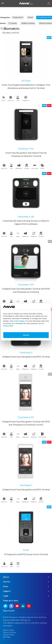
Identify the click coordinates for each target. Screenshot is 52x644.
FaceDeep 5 (26, 485)
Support (7, 591)
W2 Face (26, 81)
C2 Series (13, 23)
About (6, 577)
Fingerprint (18, 17)
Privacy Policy (8, 326)
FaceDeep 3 (26, 353)
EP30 (26, 550)
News (6, 586)
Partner (7, 582)
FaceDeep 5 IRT (26, 417)
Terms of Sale (8, 630)
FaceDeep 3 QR (26, 217)
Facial (30, 17)
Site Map (7, 637)
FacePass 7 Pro (26, 149)
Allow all (26, 335)
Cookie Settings (19, 321)
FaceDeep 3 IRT (26, 285)
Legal (6, 596)
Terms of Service (10, 632)
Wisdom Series (28, 23)
